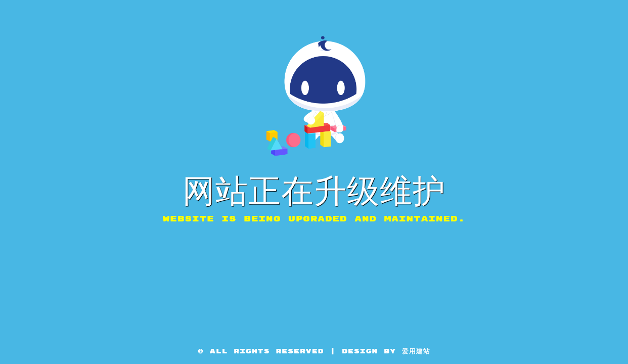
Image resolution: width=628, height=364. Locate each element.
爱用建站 (416, 351)
